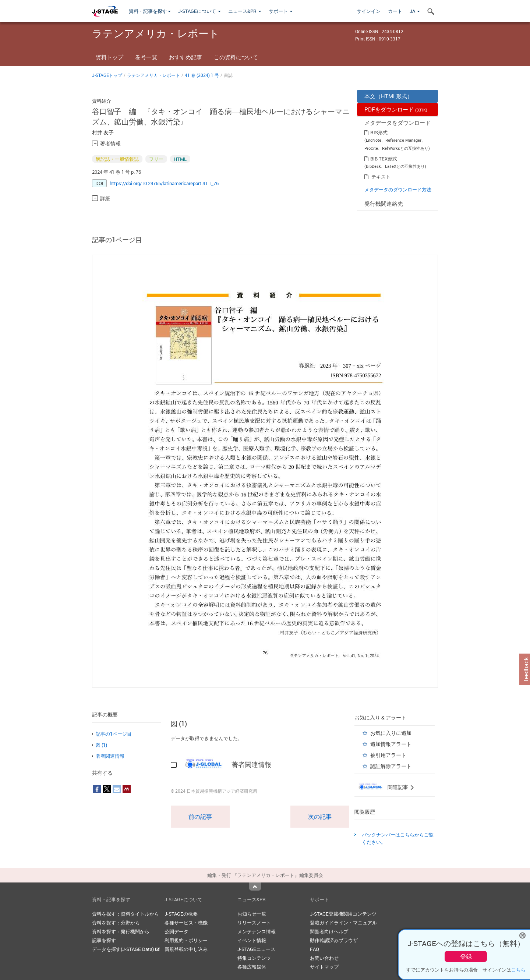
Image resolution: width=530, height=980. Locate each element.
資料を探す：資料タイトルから (126, 914)
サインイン (369, 11)
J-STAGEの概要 (181, 914)
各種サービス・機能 (186, 923)
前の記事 (200, 817)
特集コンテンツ (254, 958)
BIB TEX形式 (384, 159)
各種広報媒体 (252, 967)
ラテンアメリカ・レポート (153, 75)
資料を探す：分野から (116, 923)
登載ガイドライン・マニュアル (343, 923)
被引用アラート (388, 755)
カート (395, 11)
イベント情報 (252, 940)
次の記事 (320, 817)
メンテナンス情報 (257, 931)
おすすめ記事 (185, 57)
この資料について (236, 57)
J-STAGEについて (199, 11)
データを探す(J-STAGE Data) (126, 949)
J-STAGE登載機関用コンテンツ (343, 914)
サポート (281, 11)
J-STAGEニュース (256, 949)
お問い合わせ (324, 958)
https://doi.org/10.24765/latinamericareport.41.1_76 (164, 183)
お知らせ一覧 (252, 914)
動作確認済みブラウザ (334, 940)
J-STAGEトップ (107, 75)
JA (415, 11)
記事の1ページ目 (114, 734)
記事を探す (104, 940)
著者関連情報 (110, 756)
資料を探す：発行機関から (121, 931)
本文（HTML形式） (388, 96)
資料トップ (109, 57)
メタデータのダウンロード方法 (398, 190)
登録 (466, 956)
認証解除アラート (391, 766)
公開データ (176, 931)
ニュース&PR (245, 11)
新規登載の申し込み (186, 949)
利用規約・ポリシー (186, 940)
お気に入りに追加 (391, 733)
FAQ (315, 949)
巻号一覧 (146, 57)
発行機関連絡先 (384, 204)
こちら (518, 970)
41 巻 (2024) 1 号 (202, 75)
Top (255, 887)
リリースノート (254, 923)
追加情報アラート (391, 744)
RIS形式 (379, 132)
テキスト (381, 177)
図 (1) (101, 745)
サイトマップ (324, 967)
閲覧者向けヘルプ (329, 931)
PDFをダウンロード (396, 109)
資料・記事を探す (150, 11)
